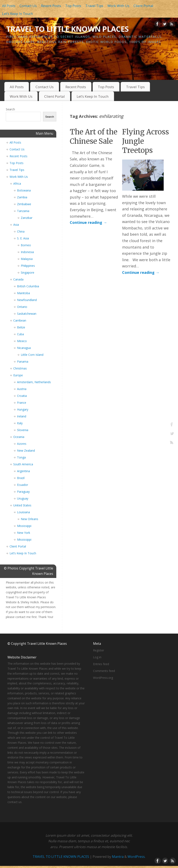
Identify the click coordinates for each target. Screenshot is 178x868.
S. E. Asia (23, 238)
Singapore (28, 272)
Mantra (118, 857)
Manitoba (23, 293)
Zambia (22, 197)
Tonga (21, 457)
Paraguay (23, 492)
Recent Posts (51, 6)
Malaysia (27, 259)
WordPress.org (103, 678)
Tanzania (23, 211)
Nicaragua (24, 348)
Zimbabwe (24, 204)
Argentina (23, 471)
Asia (16, 225)
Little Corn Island (32, 355)
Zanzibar (27, 218)
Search (10, 109)
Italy (20, 423)
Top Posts (73, 6)
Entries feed (101, 664)
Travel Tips (94, 6)
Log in (97, 657)
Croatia (22, 396)
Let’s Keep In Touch (17, 14)
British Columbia (28, 286)
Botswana (24, 190)
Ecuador (23, 485)
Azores (22, 444)
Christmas (20, 368)
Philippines (28, 266)
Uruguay (23, 498)
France (22, 403)
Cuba (20, 334)
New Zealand (26, 450)
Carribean (20, 320)
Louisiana (23, 512)
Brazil (21, 478)
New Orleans (29, 519)
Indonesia (27, 252)
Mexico (22, 341)
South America (23, 464)
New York (24, 533)
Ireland (22, 416)
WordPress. (136, 857)
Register (99, 650)
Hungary (23, 409)
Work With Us (118, 6)
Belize (21, 327)
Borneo (26, 245)
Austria (22, 389)
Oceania (19, 437)
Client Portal (143, 6)
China (21, 231)
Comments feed (104, 671)
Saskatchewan (27, 314)
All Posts (9, 6)
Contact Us (28, 6)
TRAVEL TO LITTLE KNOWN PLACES (67, 29)
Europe (18, 375)
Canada (18, 279)
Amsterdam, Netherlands (34, 382)
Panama (23, 361)
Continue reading (88, 222)
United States (22, 505)
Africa (17, 183)
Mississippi (24, 526)
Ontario (22, 307)
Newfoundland (27, 300)
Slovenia (23, 430)
